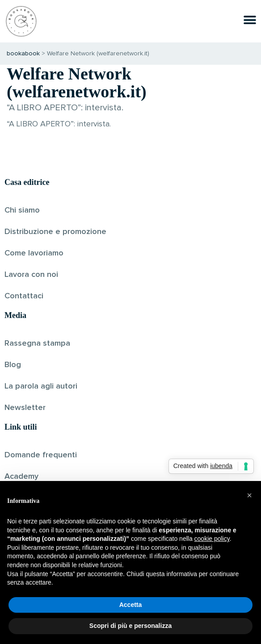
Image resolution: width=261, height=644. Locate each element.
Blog (13, 365)
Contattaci (24, 296)
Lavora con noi (31, 275)
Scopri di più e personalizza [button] (130, 626)
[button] (249, 495)
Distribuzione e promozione (55, 232)
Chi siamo (22, 210)
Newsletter (25, 408)
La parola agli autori (41, 386)
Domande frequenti (41, 455)
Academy (21, 477)
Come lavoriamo (34, 253)
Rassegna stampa (37, 343)
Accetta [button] (131, 605)
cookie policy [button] (212, 539)
